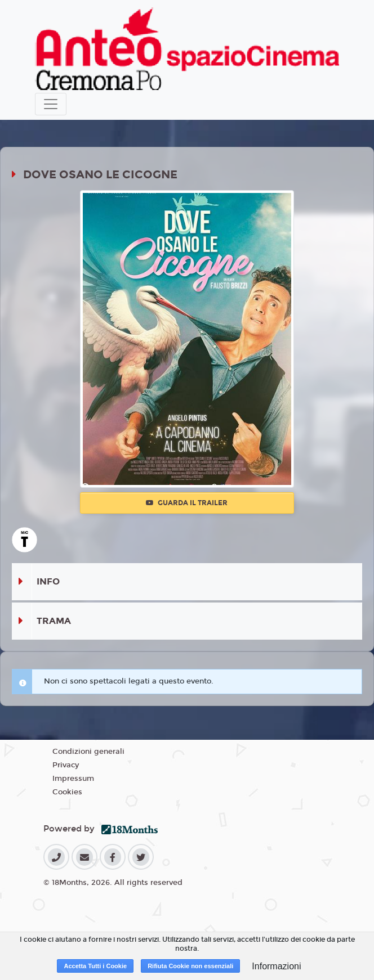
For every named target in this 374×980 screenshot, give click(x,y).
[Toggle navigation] (51, 104)
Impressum (73, 779)
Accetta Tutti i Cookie (95, 966)
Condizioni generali (88, 752)
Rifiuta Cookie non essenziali (190, 966)
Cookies (67, 792)
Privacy (66, 765)
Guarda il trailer (187, 503)
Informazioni (276, 966)
